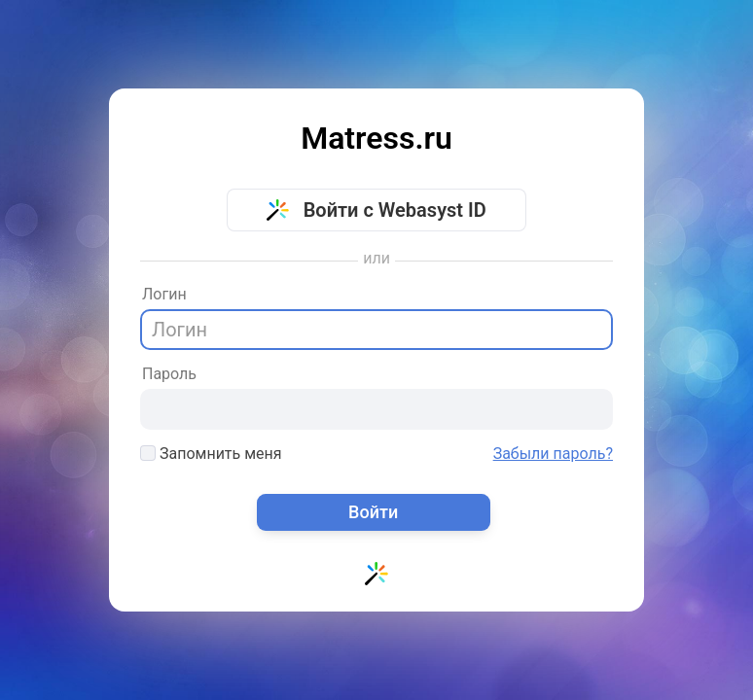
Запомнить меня (211, 454)
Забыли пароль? (553, 454)
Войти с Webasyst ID (376, 210)
